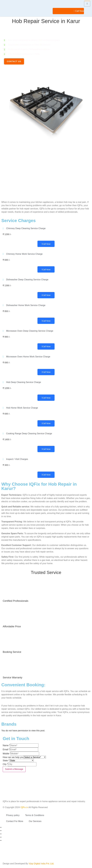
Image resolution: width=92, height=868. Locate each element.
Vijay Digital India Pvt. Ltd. (41, 864)
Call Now (79, 11)
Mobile (7, 754)
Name (6, 745)
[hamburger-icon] (87, 4)
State (6, 761)
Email (6, 749)
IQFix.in (24, 807)
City (5, 764)
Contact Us (14, 61)
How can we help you (13, 757)
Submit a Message (14, 769)
